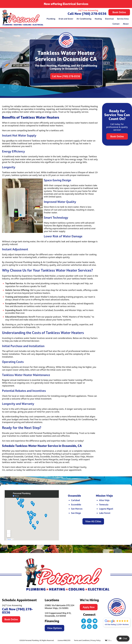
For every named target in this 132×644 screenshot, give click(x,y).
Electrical (109, 19)
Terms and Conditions (82, 640)
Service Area (123, 19)
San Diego (76, 513)
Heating (98, 19)
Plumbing (51, 19)
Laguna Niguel (106, 509)
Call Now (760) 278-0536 (87, 14)
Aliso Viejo (104, 500)
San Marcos (77, 509)
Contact (116, 24)
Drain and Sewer (66, 19)
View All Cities (93, 521)
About (126, 24)
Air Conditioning (84, 19)
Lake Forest (105, 513)
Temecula (104, 505)
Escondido (76, 505)
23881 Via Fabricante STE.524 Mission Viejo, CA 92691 (59, 607)
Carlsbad (75, 500)
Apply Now (89, 607)
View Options (54, 628)
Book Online (119, 12)
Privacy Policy (96, 640)
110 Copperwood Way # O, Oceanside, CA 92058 (58, 614)
